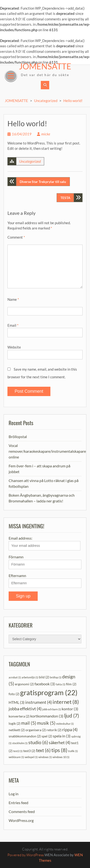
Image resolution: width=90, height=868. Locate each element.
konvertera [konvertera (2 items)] (19, 716)
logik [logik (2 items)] (15, 723)
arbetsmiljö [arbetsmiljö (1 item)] (30, 677)
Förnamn (16, 557)
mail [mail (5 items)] (29, 723)
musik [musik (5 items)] (46, 723)
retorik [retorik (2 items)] (54, 730)
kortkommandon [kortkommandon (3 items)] (47, 716)
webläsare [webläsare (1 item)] (16, 757)
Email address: (45, 543)
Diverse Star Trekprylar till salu (43, 182)
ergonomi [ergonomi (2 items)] (24, 684)
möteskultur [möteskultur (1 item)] (65, 724)
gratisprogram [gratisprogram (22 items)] (49, 692)
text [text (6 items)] (43, 750)
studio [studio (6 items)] (38, 742)
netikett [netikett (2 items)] (17, 730)
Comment (16, 237)
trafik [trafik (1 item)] (73, 751)
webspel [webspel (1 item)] (31, 757)
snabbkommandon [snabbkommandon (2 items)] (25, 736)
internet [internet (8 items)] (66, 702)
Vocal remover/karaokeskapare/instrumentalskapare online (47, 451)
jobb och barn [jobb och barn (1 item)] (52, 709)
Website (14, 347)
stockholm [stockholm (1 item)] (20, 743)
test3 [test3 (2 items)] (29, 751)
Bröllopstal (18, 437)
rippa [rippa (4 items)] (70, 730)
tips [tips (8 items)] (59, 750)
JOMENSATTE (45, 66)
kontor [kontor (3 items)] (70, 709)
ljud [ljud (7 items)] (72, 716)
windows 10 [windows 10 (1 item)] (61, 757)
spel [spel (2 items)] (47, 736)
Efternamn (17, 576)
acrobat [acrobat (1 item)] (15, 677)
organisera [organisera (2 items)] (36, 730)
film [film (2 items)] (71, 684)
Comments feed (22, 811)
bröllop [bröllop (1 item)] (56, 677)
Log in (14, 794)
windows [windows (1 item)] (45, 757)
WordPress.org (21, 820)
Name (13, 299)
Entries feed (18, 803)
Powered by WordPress (26, 855)
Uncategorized (46, 101)
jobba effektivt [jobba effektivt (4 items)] (25, 709)
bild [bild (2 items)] (44, 677)
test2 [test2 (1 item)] (18, 751)
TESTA (65, 198)
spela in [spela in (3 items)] (62, 736)
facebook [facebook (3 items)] (45, 684)
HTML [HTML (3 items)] (17, 702)
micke (46, 134)
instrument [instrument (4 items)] (39, 702)
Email (13, 325)
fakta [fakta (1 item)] (60, 684)
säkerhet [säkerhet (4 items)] (60, 743)
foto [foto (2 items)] (14, 694)
